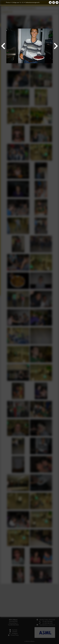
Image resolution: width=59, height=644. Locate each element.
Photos (8, 2)
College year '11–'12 (18, 2)
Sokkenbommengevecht (32, 2)
